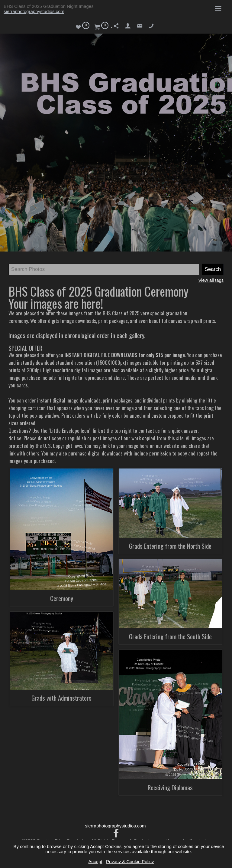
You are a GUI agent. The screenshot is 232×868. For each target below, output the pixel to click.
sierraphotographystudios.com (34, 11)
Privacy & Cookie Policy (130, 861)
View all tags (211, 280)
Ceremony (62, 598)
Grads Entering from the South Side (170, 636)
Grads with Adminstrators (61, 698)
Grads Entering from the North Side (170, 546)
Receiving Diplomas (170, 787)
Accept (95, 861)
